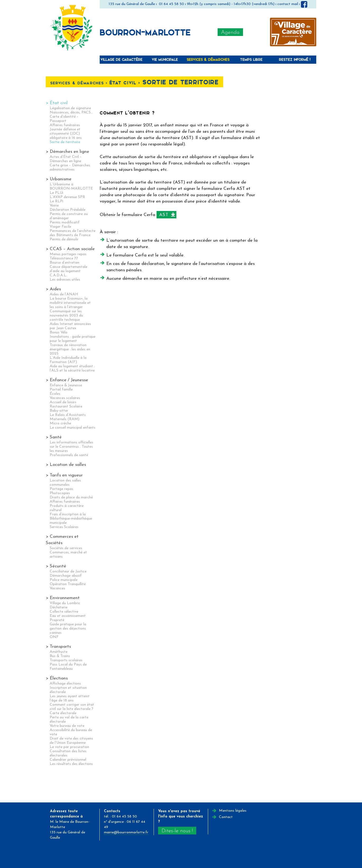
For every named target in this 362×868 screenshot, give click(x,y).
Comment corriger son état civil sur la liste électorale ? (72, 707)
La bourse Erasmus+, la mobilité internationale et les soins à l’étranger (70, 303)
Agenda (230, 33)
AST (164, 215)
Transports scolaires (66, 660)
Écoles (55, 394)
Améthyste (59, 652)
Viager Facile (60, 227)
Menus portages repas (68, 254)
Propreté (57, 620)
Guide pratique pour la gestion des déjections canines (68, 629)
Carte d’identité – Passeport (64, 119)
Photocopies (60, 493)
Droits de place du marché (71, 497)
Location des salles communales (65, 483)
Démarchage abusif (66, 576)
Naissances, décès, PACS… (71, 112)
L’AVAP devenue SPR (67, 197)
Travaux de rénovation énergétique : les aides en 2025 (70, 349)
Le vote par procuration (69, 747)
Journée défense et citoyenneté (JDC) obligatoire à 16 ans (66, 134)
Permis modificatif (65, 222)
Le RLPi (56, 201)
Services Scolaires (64, 527)
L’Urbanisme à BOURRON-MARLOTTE (71, 187)
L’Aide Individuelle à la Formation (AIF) (68, 360)
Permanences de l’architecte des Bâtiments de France (73, 233)
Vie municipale (165, 59)
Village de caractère (122, 59)
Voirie (54, 206)
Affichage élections (65, 684)
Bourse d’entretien (65, 263)
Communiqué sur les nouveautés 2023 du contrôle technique (66, 316)
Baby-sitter (59, 411)
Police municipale (64, 580)
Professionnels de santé (69, 455)
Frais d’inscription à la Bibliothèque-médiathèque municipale (71, 519)
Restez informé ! (295, 59)
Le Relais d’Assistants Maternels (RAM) (68, 417)
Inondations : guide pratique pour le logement (73, 339)
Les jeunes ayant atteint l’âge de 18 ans (70, 698)
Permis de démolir (64, 239)
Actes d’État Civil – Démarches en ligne (66, 159)
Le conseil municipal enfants (73, 428)
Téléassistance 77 (64, 258)
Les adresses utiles (65, 280)
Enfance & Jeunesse (66, 385)
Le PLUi (56, 193)
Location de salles (68, 465)
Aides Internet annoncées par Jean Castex (70, 326)
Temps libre (251, 59)
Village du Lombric (65, 603)
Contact (226, 817)
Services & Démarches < (80, 83)
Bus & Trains (60, 656)
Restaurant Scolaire (66, 407)
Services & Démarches (208, 59)
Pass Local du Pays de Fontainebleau (68, 667)
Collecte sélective (64, 612)
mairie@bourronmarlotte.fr (126, 832)
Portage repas (61, 489)
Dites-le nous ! (177, 831)
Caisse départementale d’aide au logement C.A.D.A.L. (68, 271)
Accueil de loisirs (63, 402)
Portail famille (61, 390)
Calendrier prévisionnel (68, 760)
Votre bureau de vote (67, 726)
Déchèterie (59, 607)
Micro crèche (60, 423)
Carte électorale (63, 713)
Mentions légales (233, 811)
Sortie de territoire (65, 142)
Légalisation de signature (70, 108)
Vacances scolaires (65, 398)
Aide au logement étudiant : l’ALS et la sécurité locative (72, 368)
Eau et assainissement (68, 616)
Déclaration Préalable (68, 210)
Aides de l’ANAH (64, 294)
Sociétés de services (66, 548)
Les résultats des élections (71, 764)
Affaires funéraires (65, 125)
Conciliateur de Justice (68, 571)
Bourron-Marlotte (145, 32)
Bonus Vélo (59, 332)
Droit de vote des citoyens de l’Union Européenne (71, 741)
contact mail (288, 4)
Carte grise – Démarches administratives (70, 167)
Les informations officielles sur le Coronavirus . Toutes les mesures (72, 447)
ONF (54, 637)
